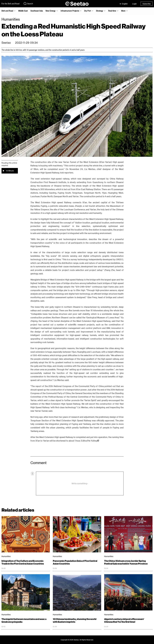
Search (28, 4)
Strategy (99, 11)
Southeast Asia (37, 11)
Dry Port (88, 11)
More (123, 11)
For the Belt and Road (10, 4)
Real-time (112, 11)
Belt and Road (7, 11)
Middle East (23, 11)
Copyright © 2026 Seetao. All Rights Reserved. (77, 640)
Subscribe (147, 4)
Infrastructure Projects (70, 11)
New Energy (50, 11)
